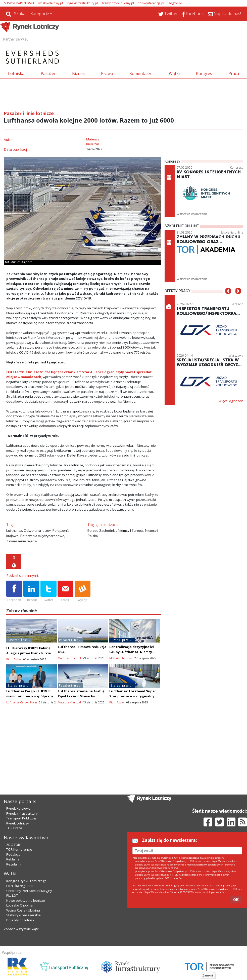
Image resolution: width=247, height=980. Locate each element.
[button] (228, 298)
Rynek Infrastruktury (22, 813)
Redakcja (13, 854)
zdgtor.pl (175, 3)
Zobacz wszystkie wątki (22, 929)
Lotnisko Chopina (19, 905)
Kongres (204, 73)
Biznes (78, 73)
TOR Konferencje (19, 849)
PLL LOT (12, 895)
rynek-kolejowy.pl (50, 3)
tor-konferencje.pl (151, 3)
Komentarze (141, 73)
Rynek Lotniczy (18, 823)
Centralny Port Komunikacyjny (29, 891)
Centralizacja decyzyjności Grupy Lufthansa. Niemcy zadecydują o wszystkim (132, 652)
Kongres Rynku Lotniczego (26, 881)
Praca (234, 73)
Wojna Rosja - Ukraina (23, 910)
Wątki (174, 73)
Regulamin (14, 864)
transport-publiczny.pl (118, 3)
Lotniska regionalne (21, 886)
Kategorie (40, 14)
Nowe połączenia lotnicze (26, 900)
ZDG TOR (13, 845)
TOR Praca (14, 828)
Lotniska (16, 73)
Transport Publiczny (21, 818)
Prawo (107, 73)
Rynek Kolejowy (18, 808)
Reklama (13, 859)
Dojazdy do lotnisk (20, 920)
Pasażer (48, 73)
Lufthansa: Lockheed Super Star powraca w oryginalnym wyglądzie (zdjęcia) (133, 696)
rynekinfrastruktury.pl (83, 3)
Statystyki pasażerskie (23, 915)
